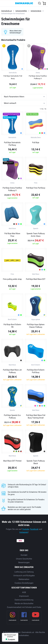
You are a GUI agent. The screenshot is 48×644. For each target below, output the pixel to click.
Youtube (26, 529)
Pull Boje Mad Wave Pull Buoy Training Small (36, 417)
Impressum (24, 596)
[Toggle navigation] (3, 3)
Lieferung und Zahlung (24, 572)
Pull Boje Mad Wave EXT (36, 279)
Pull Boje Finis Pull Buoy (36, 188)
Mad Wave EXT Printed (12, 461)
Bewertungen (24, 562)
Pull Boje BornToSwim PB (12, 326)
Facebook (34, 529)
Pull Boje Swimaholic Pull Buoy (12, 144)
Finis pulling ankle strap (12, 279)
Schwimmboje (36, 11)
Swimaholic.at (7, 11)
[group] (13, 67)
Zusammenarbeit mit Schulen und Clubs (24, 607)
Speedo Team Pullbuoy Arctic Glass (36, 235)
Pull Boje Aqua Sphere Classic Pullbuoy (36, 326)
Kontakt (24, 555)
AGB (24, 592)
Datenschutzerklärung (24, 600)
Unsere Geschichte (24, 559)
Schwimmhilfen (21, 11)
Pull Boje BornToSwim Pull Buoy (36, 371)
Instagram (24, 532)
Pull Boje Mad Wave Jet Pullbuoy (12, 371)
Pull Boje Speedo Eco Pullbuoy (12, 417)
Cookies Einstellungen (24, 583)
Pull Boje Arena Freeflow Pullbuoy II (12, 189)
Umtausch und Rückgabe (24, 576)
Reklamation (24, 579)
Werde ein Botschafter (24, 604)
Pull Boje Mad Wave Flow (12, 235)
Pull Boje (36, 143)
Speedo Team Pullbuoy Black (36, 462)
